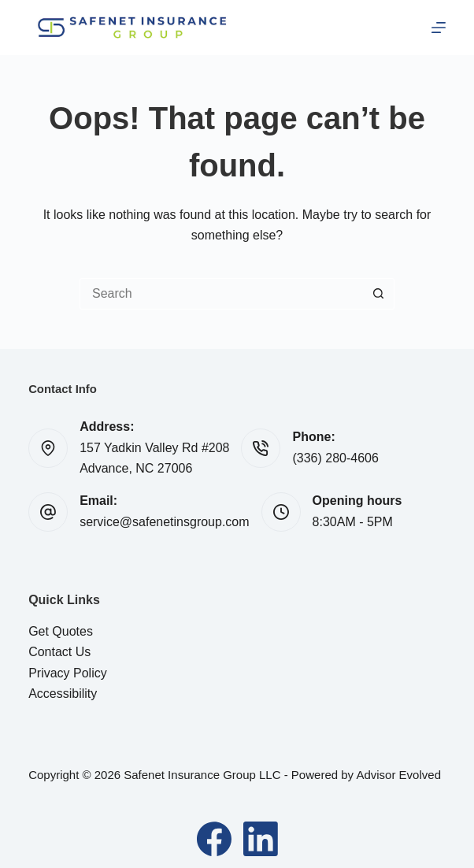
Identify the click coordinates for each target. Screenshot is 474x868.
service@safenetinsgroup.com (164, 522)
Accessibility (63, 694)
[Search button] (379, 294)
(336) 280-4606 (335, 458)
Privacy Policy (68, 673)
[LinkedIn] (261, 839)
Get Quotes (61, 631)
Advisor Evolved (398, 775)
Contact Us (59, 652)
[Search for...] (221, 294)
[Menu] (439, 28)
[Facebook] (214, 839)
